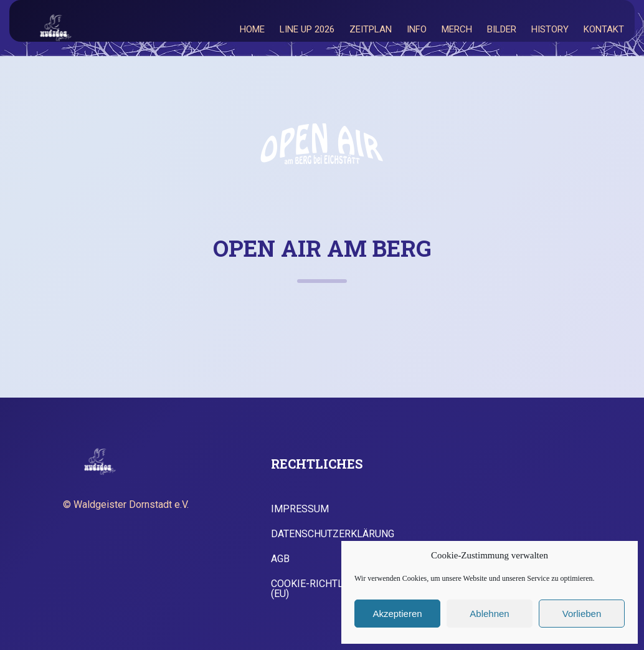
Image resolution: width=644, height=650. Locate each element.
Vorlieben (582, 614)
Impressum (300, 509)
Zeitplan (371, 29)
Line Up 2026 (307, 29)
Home (252, 29)
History (550, 29)
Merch (457, 29)
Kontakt (604, 29)
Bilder (502, 29)
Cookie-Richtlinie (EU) (316, 589)
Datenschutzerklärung (333, 534)
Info (417, 29)
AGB (280, 559)
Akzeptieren (397, 614)
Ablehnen (489, 614)
